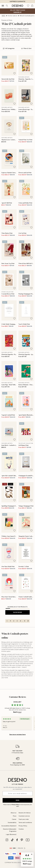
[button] (27, 859)
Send (17, 800)
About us (14, 813)
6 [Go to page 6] (25, 621)
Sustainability (12, 823)
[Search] (7, 6)
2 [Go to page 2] (14, 621)
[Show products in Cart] (32, 6)
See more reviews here (18, 734)
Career (14, 819)
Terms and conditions (25, 823)
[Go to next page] (28, 621)
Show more (17, 612)
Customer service (24, 816)
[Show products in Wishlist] (28, 6)
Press (15, 816)
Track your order (24, 819)
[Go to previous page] (7, 621)
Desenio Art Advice (25, 813)
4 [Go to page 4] (20, 621)
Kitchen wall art (13, 16)
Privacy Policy (15, 805)
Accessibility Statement (9, 826)
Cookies (21, 829)
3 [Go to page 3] (17, 621)
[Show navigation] (3, 6)
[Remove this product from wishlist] (14, 73)
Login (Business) (11, 834)
